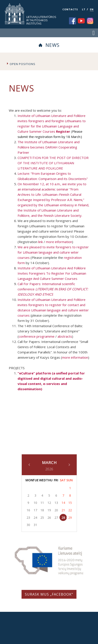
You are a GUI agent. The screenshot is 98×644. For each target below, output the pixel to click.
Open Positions (23, 64)
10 (35, 503)
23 (28, 518)
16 (28, 510)
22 (70, 510)
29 (70, 518)
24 (35, 518)
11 (42, 503)
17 (35, 510)
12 (49, 503)
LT (84, 9)
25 (42, 518)
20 (56, 510)
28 (63, 518)
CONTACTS (70, 9)
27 (56, 518)
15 (70, 503)
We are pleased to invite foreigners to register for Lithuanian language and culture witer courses (53, 252)
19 (49, 510)
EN (92, 9)
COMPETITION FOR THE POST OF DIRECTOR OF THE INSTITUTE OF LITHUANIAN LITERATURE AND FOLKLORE (53, 163)
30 (28, 525)
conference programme (37, 336)
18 (42, 510)
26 (49, 518)
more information (59, 242)
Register (63, 131)
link (41, 242)
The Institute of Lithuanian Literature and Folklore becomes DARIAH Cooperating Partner (49, 147)
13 (56, 503)
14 (63, 503)
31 (35, 525)
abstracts (65, 336)
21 (63, 510)
